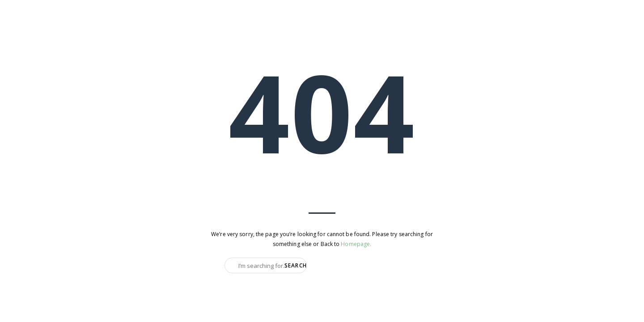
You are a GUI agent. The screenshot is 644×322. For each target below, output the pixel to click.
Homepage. (356, 244)
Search (296, 265)
